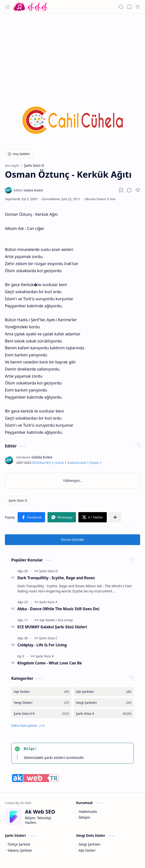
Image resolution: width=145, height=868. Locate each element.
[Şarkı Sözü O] (18, 500)
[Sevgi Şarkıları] (104, 703)
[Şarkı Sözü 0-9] (41, 714)
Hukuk (59, 463)
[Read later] (121, 190)
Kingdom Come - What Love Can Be (50, 663)
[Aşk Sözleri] (48, 620)
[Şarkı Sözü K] (45, 656)
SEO (35, 463)
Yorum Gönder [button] (72, 540)
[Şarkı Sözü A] (48, 602)
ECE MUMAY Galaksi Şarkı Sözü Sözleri (52, 627)
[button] (7, 7)
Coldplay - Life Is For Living (42, 645)
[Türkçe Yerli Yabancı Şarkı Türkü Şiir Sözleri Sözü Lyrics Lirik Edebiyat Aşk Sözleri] (31, 7)
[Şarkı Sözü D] (48, 571)
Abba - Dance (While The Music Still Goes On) (58, 609)
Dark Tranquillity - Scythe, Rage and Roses (56, 578)
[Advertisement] (72, 52)
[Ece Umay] (65, 620)
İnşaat (94, 463)
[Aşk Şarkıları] (104, 692)
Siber (42, 463)
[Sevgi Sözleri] (41, 703)
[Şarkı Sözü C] (48, 638)
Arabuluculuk (77, 463)
